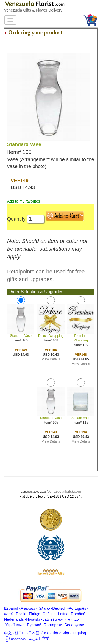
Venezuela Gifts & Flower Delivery (33, 10)
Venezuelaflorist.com (64, 491)
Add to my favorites (24, 201)
